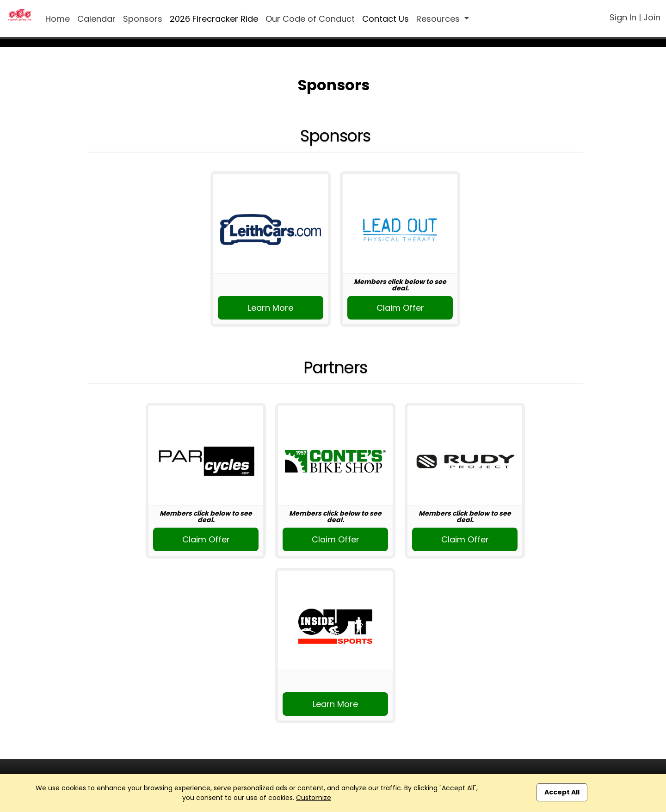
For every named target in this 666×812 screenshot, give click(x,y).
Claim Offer (400, 308)
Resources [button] (439, 19)
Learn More (271, 308)
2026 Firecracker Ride (214, 19)
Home (58, 19)
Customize (314, 798)
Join (652, 17)
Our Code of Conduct (310, 19)
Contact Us (385, 19)
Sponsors (143, 19)
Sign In (623, 17)
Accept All (562, 792)
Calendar (96, 19)
